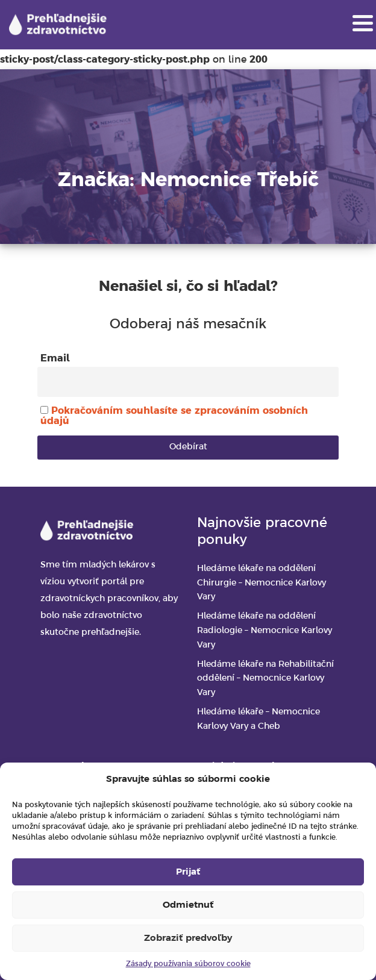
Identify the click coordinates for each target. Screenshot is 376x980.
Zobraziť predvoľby (188, 938)
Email (55, 359)
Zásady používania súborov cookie (188, 964)
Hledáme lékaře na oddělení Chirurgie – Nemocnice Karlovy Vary (262, 583)
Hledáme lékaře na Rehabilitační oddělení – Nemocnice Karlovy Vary (265, 679)
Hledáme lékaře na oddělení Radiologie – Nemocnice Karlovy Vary (265, 631)
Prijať (188, 872)
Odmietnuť (188, 905)
